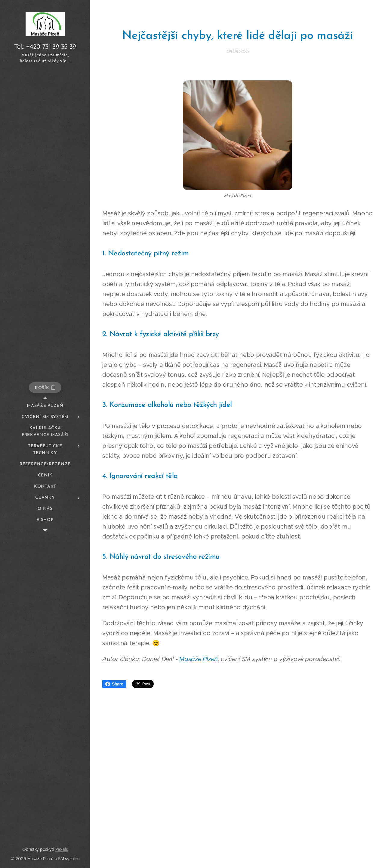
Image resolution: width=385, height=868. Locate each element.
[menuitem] (45, 406)
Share (114, 684)
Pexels (62, 849)
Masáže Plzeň (198, 659)
